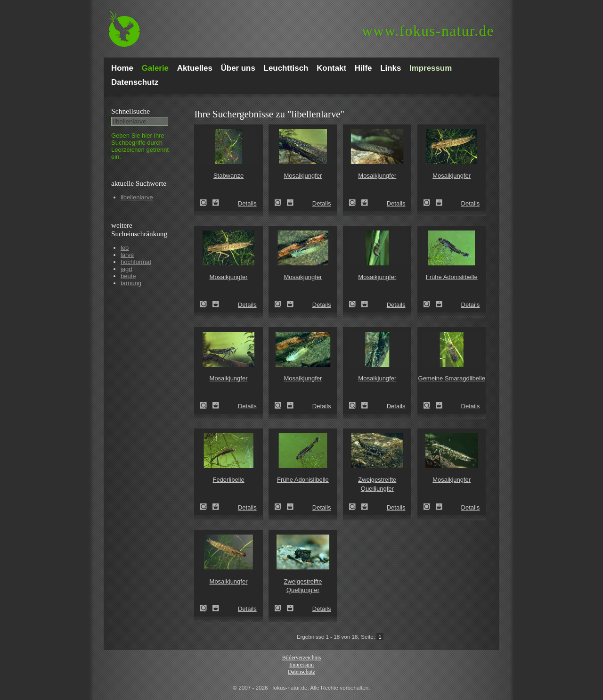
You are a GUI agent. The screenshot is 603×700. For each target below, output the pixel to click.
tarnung (131, 283)
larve (127, 255)
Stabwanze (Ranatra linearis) (206, 203)
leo (125, 248)
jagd (126, 269)
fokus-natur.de (428, 31)
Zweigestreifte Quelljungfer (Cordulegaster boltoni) (355, 507)
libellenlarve (137, 197)
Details (247, 203)
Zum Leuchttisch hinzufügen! (216, 203)
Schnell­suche (130, 111)
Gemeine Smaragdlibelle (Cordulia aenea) (430, 405)
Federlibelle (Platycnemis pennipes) (206, 507)
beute (128, 276)
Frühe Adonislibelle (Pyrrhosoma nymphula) (430, 304)
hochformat (136, 262)
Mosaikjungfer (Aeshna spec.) (281, 203)
